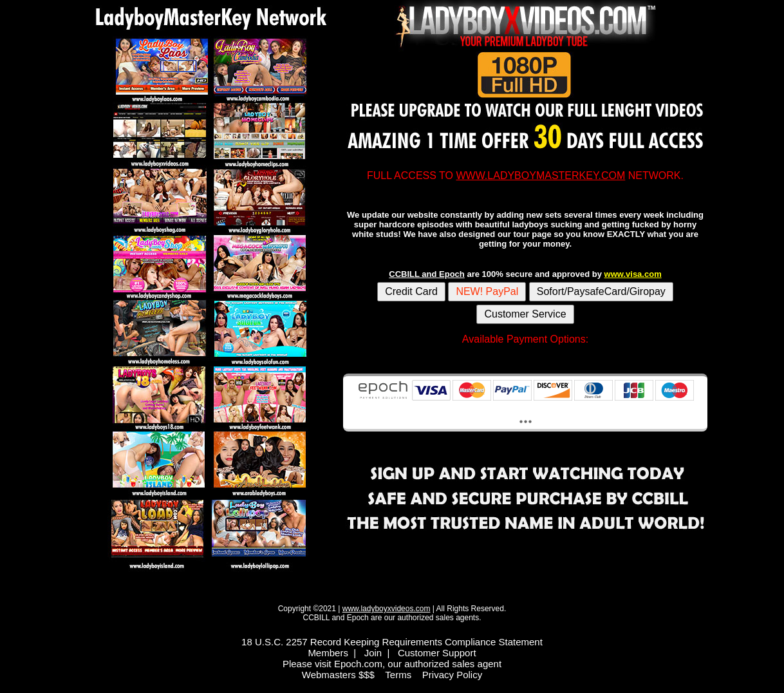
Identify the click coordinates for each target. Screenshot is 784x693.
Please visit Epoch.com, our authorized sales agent (392, 664)
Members (328, 653)
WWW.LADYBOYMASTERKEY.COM (540, 176)
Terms (398, 675)
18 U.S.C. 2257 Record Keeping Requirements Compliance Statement (392, 642)
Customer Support (437, 653)
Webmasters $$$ (338, 675)
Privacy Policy (452, 675)
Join (373, 653)
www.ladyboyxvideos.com (387, 609)
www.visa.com (633, 274)
